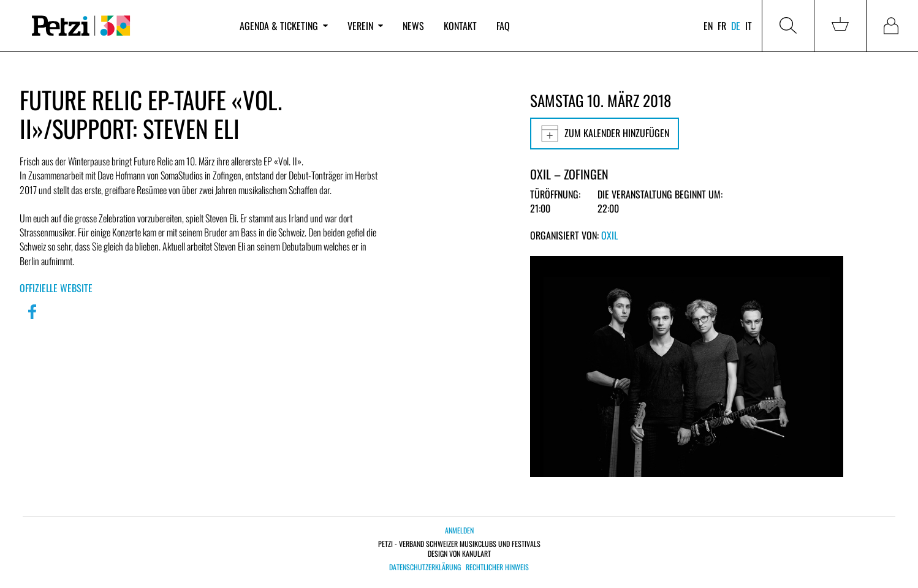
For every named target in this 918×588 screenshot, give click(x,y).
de (736, 26)
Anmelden (459, 530)
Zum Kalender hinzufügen (605, 134)
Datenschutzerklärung (425, 567)
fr (722, 26)
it (749, 26)
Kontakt (460, 26)
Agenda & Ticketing (284, 26)
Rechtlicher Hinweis (497, 567)
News (413, 26)
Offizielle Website (56, 288)
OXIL (609, 235)
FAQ (503, 26)
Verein (365, 26)
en (708, 26)
